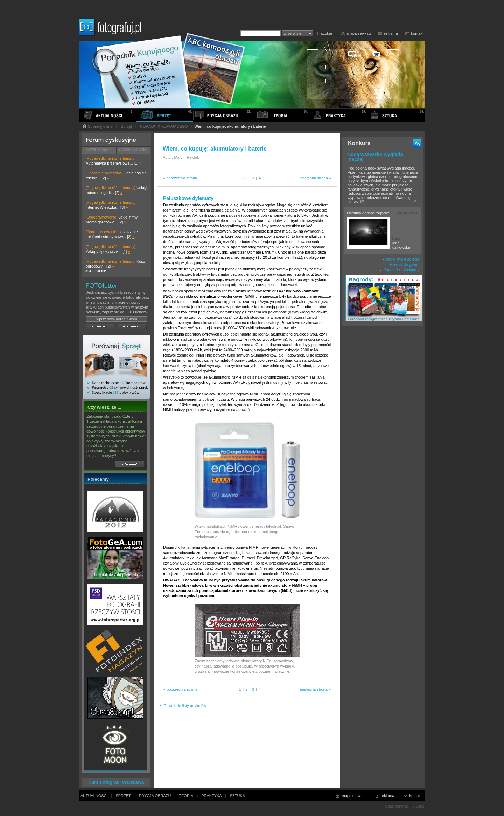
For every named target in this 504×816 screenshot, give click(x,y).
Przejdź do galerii (403, 264)
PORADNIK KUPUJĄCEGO (164, 126)
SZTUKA (237, 796)
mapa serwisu (359, 33)
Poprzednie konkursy (399, 270)
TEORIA (186, 796)
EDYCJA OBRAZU (155, 796)
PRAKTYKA (212, 796)
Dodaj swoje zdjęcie (400, 259)
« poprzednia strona (180, 178)
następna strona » (316, 178)
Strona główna (97, 126)
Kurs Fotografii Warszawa (116, 782)
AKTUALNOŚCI (94, 796)
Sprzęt (126, 126)
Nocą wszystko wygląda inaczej (375, 157)
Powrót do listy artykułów (183, 706)
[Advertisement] (383, 439)
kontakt (417, 33)
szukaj (326, 33)
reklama (391, 33)
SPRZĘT (123, 796)
